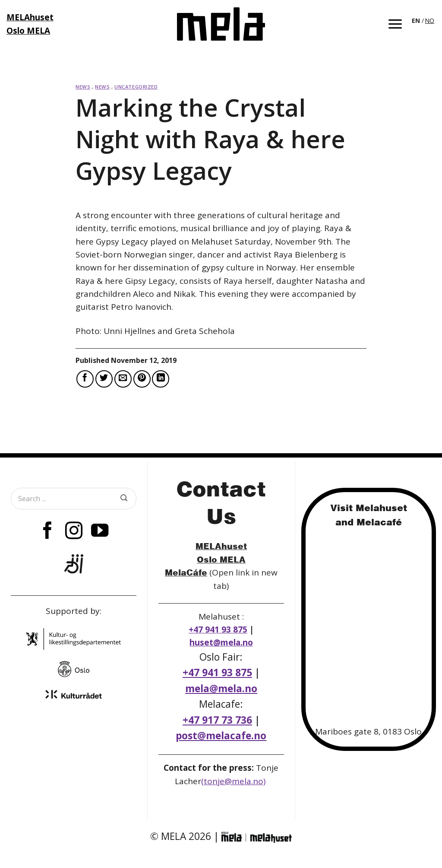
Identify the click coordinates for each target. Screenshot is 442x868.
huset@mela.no (221, 642)
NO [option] (430, 21)
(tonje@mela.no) (233, 781)
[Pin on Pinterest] (142, 379)
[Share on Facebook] (85, 379)
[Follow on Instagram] (74, 532)
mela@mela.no (221, 688)
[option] (430, 21)
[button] (395, 24)
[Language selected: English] (424, 20)
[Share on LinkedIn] (161, 379)
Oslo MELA (221, 559)
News (83, 87)
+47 (217, 720)
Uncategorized (136, 87)
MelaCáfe (186, 572)
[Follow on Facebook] (47, 532)
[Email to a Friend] (123, 379)
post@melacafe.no (221, 736)
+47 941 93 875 (218, 630)
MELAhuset (221, 546)
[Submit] (124, 499)
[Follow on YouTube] (100, 532)
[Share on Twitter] (104, 379)
